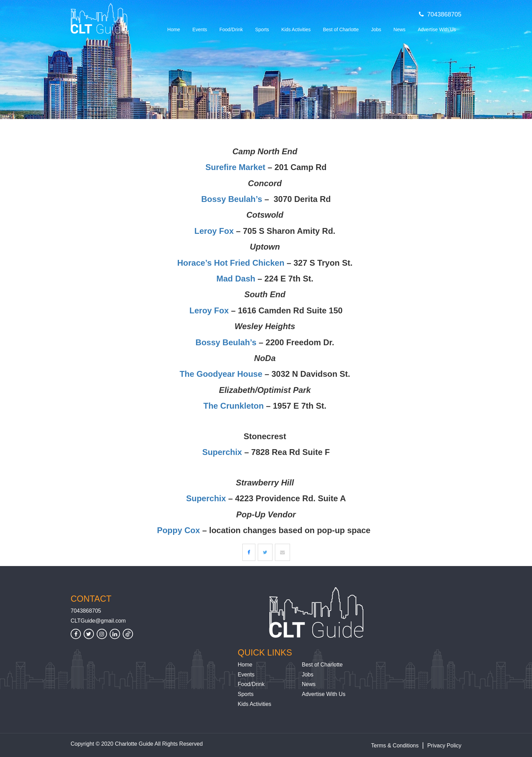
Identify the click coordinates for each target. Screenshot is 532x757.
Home (174, 29)
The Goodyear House (221, 374)
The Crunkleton (233, 406)
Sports (262, 29)
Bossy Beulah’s (232, 199)
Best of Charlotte (341, 29)
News (400, 29)
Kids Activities (296, 29)
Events (200, 29)
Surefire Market (235, 167)
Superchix (222, 452)
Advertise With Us (437, 29)
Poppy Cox (178, 530)
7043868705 (440, 14)
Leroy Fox (214, 231)
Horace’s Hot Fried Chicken (231, 263)
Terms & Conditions (395, 746)
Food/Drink (231, 29)
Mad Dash (236, 279)
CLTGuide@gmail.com (98, 621)
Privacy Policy (444, 746)
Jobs (376, 29)
